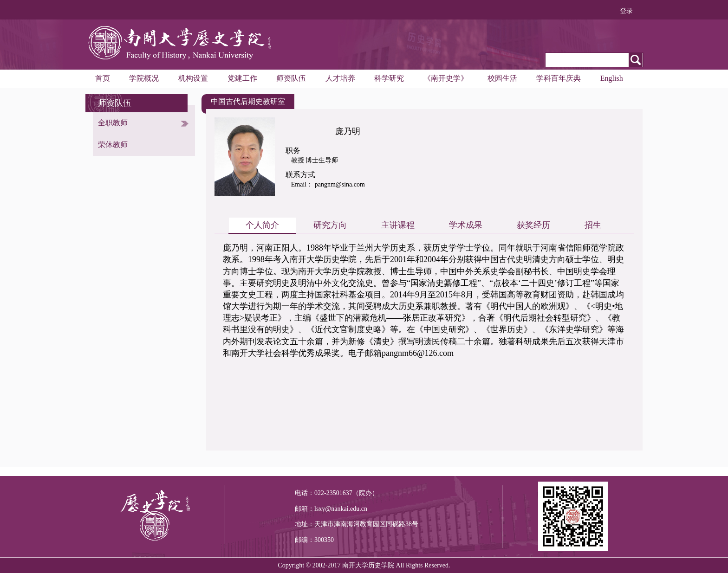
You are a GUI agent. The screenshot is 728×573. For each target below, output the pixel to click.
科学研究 (389, 78)
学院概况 (144, 78)
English (612, 78)
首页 (103, 78)
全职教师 (113, 123)
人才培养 (340, 78)
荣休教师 (113, 145)
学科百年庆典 (559, 78)
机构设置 (193, 78)
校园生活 (502, 78)
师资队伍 (291, 78)
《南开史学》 (446, 78)
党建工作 (242, 78)
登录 (626, 11)
